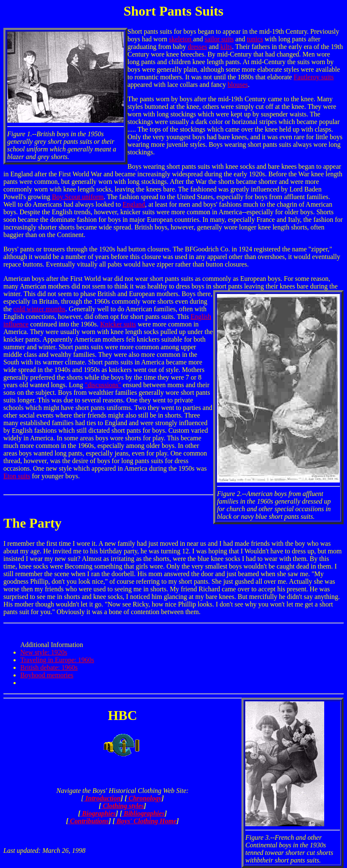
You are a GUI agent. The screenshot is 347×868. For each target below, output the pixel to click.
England (134, 204)
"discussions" (103, 385)
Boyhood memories (47, 675)
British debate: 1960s (49, 667)
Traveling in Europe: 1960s (57, 660)
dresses (198, 47)
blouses (238, 85)
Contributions (89, 821)
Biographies (98, 813)
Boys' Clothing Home (146, 821)
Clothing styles (122, 806)
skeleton (181, 39)
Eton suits (17, 476)
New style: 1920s (44, 652)
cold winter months (40, 309)
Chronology (144, 798)
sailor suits (219, 39)
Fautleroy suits (314, 77)
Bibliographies (143, 813)
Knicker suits (118, 324)
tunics (255, 39)
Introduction (102, 798)
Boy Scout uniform (78, 197)
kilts (226, 47)
